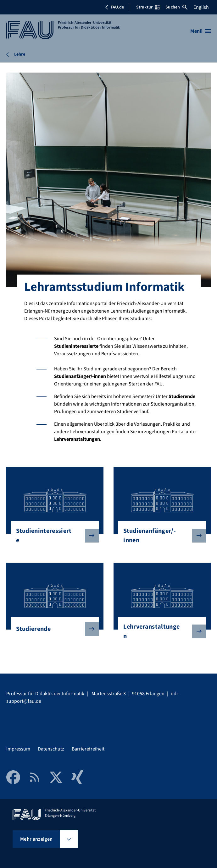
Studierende (52, 629)
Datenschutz (51, 749)
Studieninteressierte (52, 536)
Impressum (18, 749)
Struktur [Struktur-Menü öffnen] (148, 7)
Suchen (176, 7)
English (201, 7)
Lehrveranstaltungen (159, 631)
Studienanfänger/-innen (159, 536)
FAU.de (114, 7)
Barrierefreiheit (88, 749)
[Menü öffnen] (200, 31)
